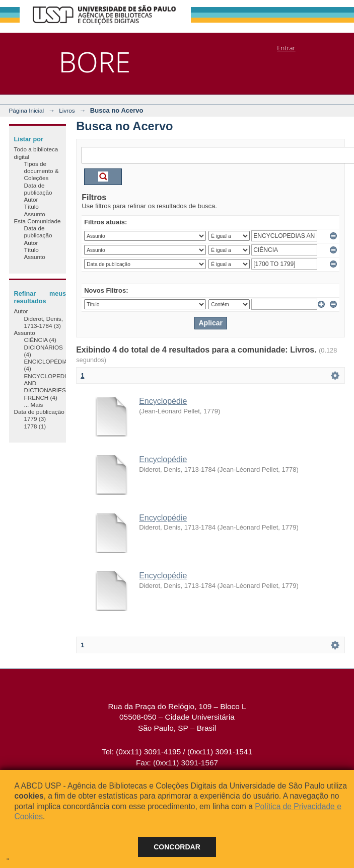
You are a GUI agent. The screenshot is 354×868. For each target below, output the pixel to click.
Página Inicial (27, 110)
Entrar (286, 48)
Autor (31, 199)
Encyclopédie (163, 401)
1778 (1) (35, 426)
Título (31, 206)
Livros (67, 110)
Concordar (177, 847)
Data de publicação (38, 189)
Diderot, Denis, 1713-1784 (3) (44, 322)
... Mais (34, 405)
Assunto (35, 214)
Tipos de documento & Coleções (42, 171)
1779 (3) (35, 419)
